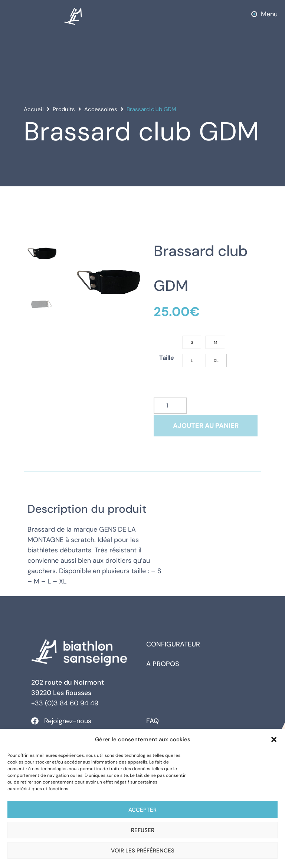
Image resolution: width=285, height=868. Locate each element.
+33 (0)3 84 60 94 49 (65, 708)
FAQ (153, 726)
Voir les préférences (143, 851)
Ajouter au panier (206, 431)
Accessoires (101, 109)
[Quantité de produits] (170, 411)
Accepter (142, 810)
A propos (163, 669)
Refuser (143, 830)
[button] (274, 739)
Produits (64, 109)
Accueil (34, 109)
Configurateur (173, 649)
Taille (167, 360)
